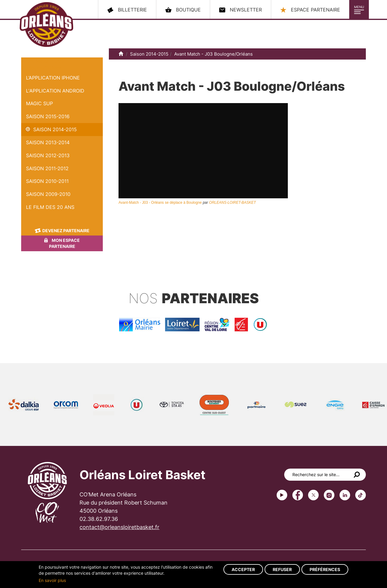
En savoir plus (52, 580)
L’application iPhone (53, 78)
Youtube (282, 495)
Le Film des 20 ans (50, 207)
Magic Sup (39, 103)
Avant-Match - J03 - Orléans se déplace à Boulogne (160, 203)
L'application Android (55, 91)
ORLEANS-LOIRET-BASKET (232, 203)
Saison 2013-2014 (48, 142)
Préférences (325, 569)
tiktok (361, 495)
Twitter (313, 495)
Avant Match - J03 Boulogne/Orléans (213, 54)
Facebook (298, 495)
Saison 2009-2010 (48, 194)
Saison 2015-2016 (48, 116)
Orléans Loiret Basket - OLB (46, 24)
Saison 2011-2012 (47, 168)
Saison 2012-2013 (48, 155)
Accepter (243, 569)
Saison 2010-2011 (47, 181)
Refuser (282, 569)
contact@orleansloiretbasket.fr (119, 527)
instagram (329, 495)
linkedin (345, 495)
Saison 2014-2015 (55, 129)
